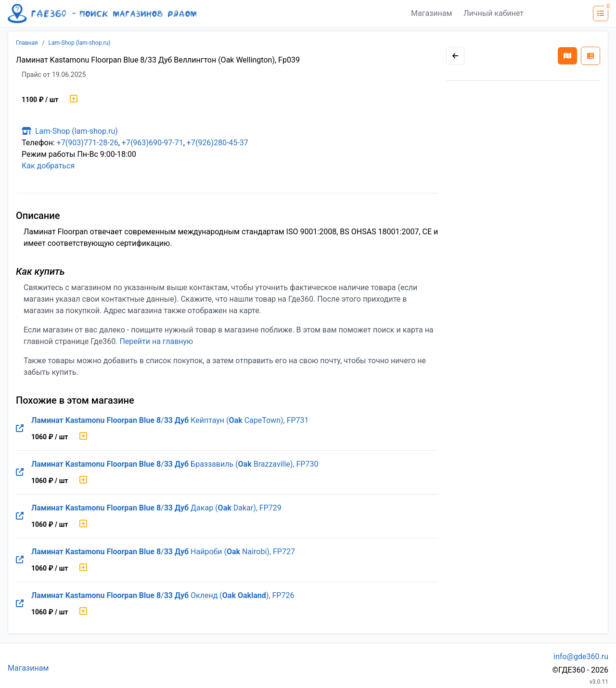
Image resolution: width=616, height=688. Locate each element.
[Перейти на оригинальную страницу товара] (20, 429)
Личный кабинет (494, 13)
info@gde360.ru (581, 656)
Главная (27, 43)
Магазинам (431, 13)
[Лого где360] (102, 13)
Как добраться (48, 166)
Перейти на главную (156, 341)
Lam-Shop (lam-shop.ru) (80, 43)
